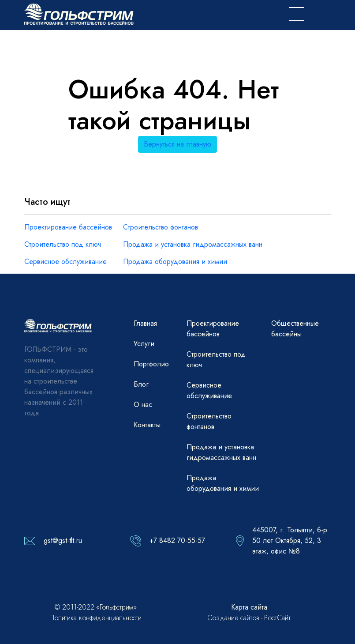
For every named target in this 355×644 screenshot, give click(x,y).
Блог (141, 384)
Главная (145, 323)
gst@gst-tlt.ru (63, 540)
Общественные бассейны (295, 329)
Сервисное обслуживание (65, 262)
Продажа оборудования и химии (175, 262)
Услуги (144, 344)
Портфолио (151, 364)
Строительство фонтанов (161, 227)
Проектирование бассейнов (68, 227)
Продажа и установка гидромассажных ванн (193, 244)
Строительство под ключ (63, 244)
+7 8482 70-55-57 (177, 540)
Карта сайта (249, 607)
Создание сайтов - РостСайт (249, 618)
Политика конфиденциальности (95, 618)
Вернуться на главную (177, 144)
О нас (143, 405)
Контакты (147, 425)
